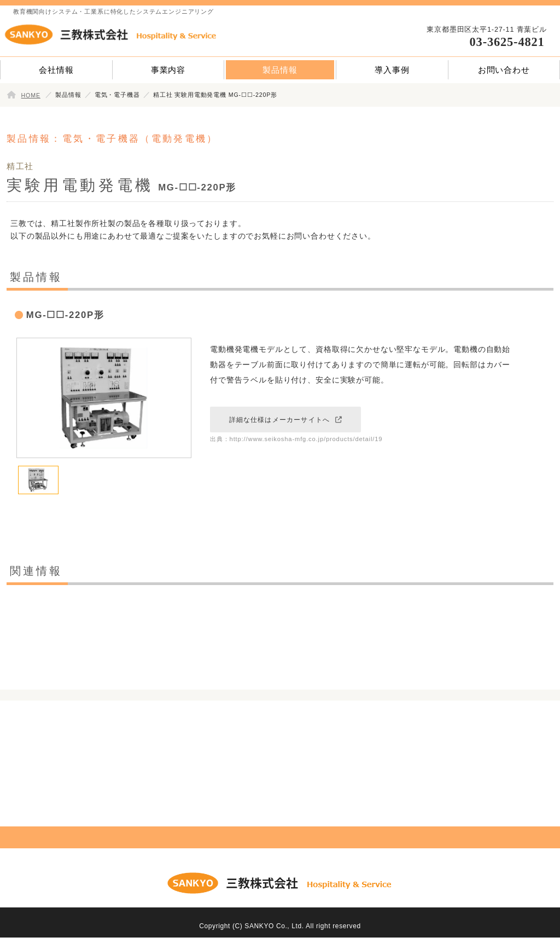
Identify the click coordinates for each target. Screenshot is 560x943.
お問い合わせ (504, 70)
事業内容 (168, 70)
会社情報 (56, 70)
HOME (31, 95)
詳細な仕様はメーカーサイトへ (280, 420)
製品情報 (280, 70)
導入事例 (392, 70)
